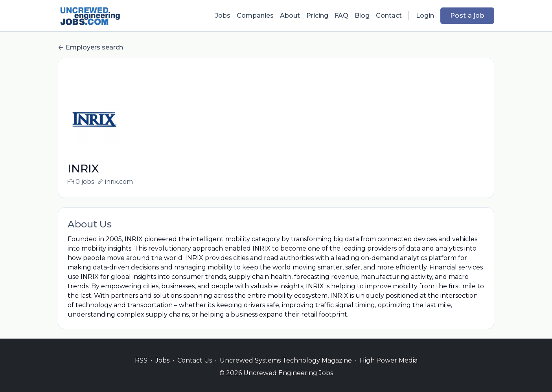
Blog (362, 16)
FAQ (341, 16)
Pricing (317, 16)
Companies (255, 16)
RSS (141, 370)
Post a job (467, 16)
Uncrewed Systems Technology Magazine (286, 370)
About (290, 16)
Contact (389, 16)
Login (425, 16)
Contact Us (195, 370)
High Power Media (389, 370)
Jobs (223, 16)
